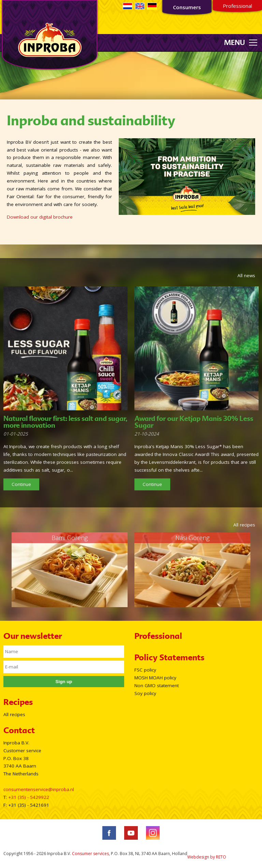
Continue (21, 484)
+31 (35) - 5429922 (29, 797)
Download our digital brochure (40, 217)
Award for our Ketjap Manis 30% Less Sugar (194, 422)
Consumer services (90, 854)
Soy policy (145, 693)
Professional (237, 6)
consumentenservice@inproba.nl (39, 789)
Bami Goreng (70, 538)
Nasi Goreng (192, 538)
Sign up (64, 682)
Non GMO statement (157, 685)
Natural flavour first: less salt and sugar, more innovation (65, 422)
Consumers (187, 7)
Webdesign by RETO (207, 857)
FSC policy (145, 670)
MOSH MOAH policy (155, 678)
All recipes (244, 525)
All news (246, 275)
